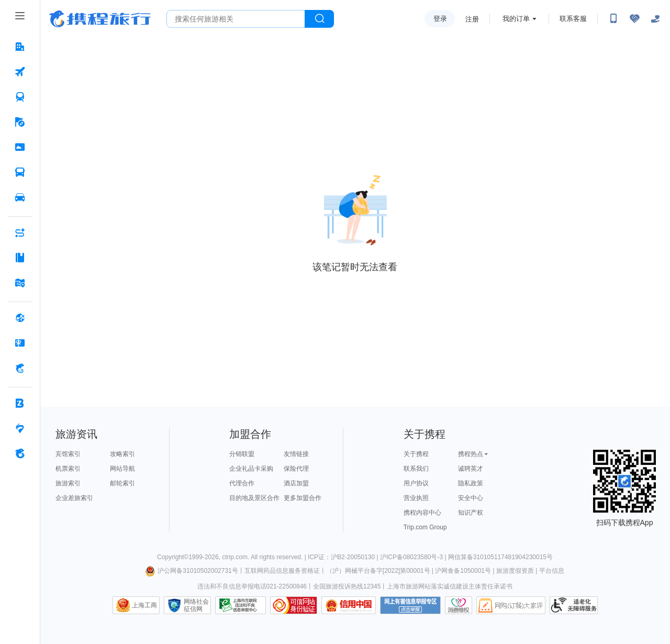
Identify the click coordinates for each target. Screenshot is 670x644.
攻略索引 (122, 454)
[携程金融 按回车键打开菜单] (20, 368)
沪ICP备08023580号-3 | (414, 557)
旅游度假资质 (515, 571)
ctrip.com (235, 557)
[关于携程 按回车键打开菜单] (20, 453)
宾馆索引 (68, 454)
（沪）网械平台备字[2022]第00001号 (378, 571)
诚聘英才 (471, 469)
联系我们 (416, 469)
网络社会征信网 (196, 605)
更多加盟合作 (303, 498)
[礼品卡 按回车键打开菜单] (20, 343)
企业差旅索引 (74, 498)
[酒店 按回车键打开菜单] (20, 47)
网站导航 (122, 469)
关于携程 (416, 454)
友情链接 (296, 454)
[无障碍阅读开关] (634, 19)
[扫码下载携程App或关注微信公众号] (613, 19)
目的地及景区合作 (254, 498)
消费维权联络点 (459, 605)
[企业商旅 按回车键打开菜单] (20, 403)
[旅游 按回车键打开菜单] (20, 122)
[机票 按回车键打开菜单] (20, 72)
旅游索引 (68, 483)
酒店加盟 (296, 483)
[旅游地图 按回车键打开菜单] (20, 283)
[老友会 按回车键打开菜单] (20, 428)
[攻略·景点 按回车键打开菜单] (20, 258)
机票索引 (68, 469)
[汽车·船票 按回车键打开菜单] (20, 172)
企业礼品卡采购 (251, 469)
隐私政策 (471, 483)
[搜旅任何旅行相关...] (236, 19)
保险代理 (296, 469)
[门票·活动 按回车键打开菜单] (20, 147)
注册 (472, 19)
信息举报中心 (241, 605)
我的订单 (516, 19)
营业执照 (416, 498)
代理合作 (242, 483)
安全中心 (471, 498)
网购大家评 (511, 605)
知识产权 (471, 513)
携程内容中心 (422, 513)
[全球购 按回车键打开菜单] (20, 318)
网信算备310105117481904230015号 (500, 557)
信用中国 (349, 605)
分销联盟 (242, 454)
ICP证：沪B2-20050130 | (344, 557)
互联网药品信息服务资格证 (282, 571)
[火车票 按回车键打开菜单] (20, 97)
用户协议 (416, 483)
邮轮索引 (122, 483)
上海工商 (144, 605)
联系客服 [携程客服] (573, 19)
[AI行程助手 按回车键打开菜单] (20, 232)
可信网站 (294, 605)
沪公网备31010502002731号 (192, 571)
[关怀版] (655, 19)
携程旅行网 (100, 19)
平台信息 (552, 571)
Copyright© (173, 557)
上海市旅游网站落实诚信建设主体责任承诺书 (450, 586)
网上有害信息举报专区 (410, 605)
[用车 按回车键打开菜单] (20, 197)
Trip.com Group (425, 527)
